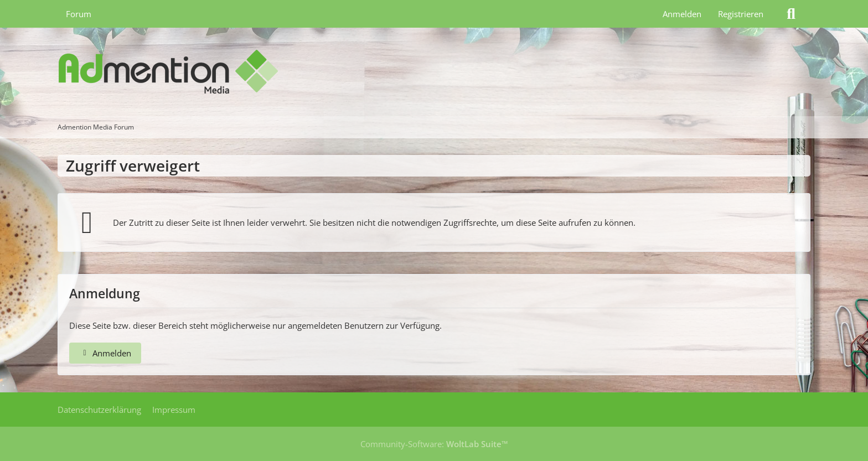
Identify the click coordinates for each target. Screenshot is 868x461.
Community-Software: (434, 444)
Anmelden (682, 14)
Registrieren (741, 14)
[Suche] (791, 14)
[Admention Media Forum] (434, 72)
